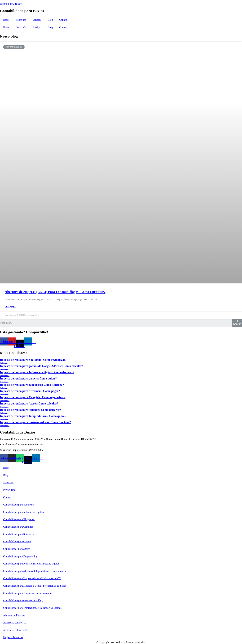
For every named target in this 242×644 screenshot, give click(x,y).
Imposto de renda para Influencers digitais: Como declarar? (37, 372)
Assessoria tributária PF (15, 630)
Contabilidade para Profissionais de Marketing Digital (31, 564)
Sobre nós (21, 20)
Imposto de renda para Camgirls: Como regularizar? (33, 397)
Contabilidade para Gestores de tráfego (23, 600)
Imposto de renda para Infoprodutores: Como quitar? (33, 416)
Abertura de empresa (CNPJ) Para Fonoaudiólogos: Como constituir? (55, 292)
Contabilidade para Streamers (18, 534)
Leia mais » (11, 307)
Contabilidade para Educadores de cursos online (28, 593)
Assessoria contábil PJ (15, 623)
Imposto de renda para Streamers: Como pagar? (30, 391)
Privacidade (9, 490)
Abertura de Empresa (14, 615)
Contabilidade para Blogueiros (19, 519)
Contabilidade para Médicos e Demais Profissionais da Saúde (35, 586)
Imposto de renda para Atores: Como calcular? (29, 404)
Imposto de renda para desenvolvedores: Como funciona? (35, 422)
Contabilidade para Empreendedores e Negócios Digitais (32, 608)
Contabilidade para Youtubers (18, 505)
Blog (50, 20)
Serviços (37, 20)
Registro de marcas (13, 637)
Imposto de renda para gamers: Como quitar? (28, 379)
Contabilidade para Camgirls (18, 527)
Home (6, 20)
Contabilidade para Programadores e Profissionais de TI (32, 578)
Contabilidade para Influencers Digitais (23, 512)
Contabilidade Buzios (11, 4)
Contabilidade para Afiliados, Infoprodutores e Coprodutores (34, 571)
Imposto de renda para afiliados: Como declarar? (31, 410)
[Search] (237, 323)
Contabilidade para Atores (17, 549)
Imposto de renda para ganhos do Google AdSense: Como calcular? (42, 366)
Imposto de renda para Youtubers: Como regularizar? (33, 360)
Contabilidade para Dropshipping (20, 556)
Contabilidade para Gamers (17, 541)
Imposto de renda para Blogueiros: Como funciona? (32, 385)
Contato (63, 20)
